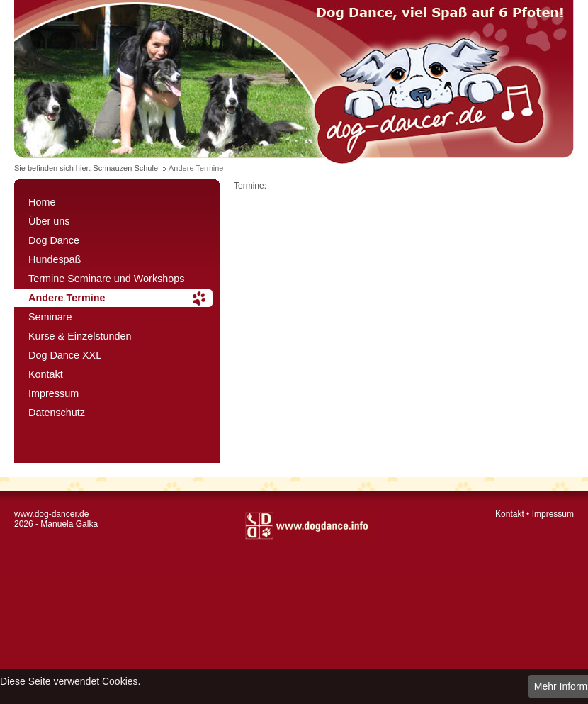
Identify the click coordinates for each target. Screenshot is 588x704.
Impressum (53, 393)
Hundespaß (55, 259)
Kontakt (46, 374)
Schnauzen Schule (125, 168)
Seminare (50, 317)
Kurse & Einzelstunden (80, 336)
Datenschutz (57, 413)
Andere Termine (67, 298)
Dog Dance (54, 240)
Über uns (49, 221)
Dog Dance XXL (65, 355)
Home (42, 202)
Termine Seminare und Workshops (107, 279)
